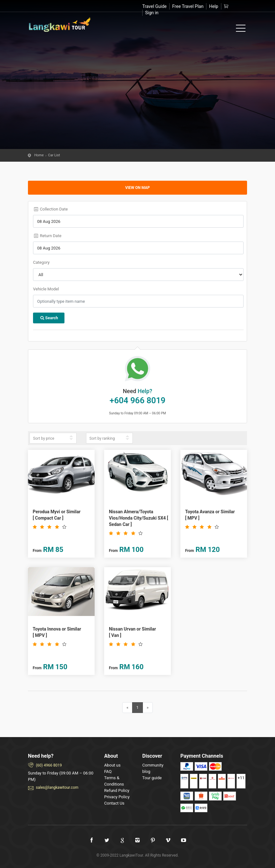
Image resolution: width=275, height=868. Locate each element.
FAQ (108, 771)
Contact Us (114, 803)
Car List (54, 155)
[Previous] (127, 708)
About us (112, 765)
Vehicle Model (46, 289)
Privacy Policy (117, 797)
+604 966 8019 (137, 400)
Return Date (47, 236)
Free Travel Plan (188, 6)
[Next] (148, 708)
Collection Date (50, 209)
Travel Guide (154, 6)
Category (41, 262)
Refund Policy (117, 790)
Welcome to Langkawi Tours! (60, 25)
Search (49, 318)
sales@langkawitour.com (57, 787)
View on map (137, 188)
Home (39, 155)
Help (214, 6)
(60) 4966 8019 (49, 765)
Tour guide (152, 778)
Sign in (152, 13)
